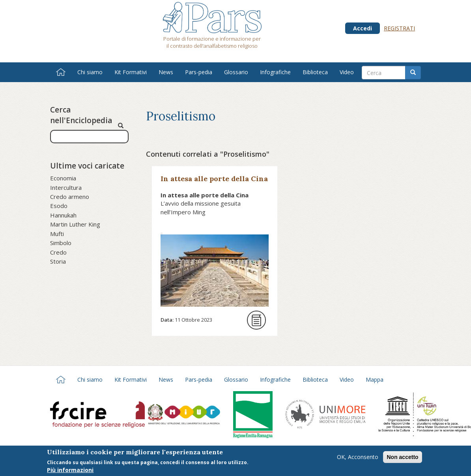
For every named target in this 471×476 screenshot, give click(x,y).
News (166, 72)
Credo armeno (70, 197)
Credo (58, 252)
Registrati (399, 28)
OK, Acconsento (358, 459)
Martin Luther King (75, 224)
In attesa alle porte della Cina (214, 179)
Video (347, 72)
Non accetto (402, 459)
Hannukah (63, 215)
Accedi (363, 28)
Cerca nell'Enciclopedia (81, 115)
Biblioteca (315, 72)
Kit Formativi (131, 72)
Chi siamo (90, 72)
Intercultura (66, 187)
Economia (63, 178)
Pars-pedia (199, 72)
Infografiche (275, 72)
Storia (58, 261)
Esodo (59, 206)
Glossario (236, 72)
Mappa (375, 379)
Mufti (57, 234)
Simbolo (61, 243)
